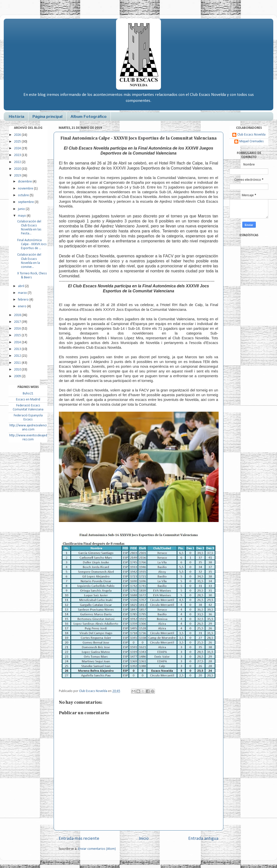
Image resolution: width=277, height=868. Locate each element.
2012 (18, 356)
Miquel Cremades (252, 141)
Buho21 (28, 394)
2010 (18, 370)
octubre (24, 195)
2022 (18, 162)
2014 (18, 342)
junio (22, 209)
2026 (18, 135)
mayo (22, 216)
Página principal (47, 116)
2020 (18, 169)
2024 (18, 148)
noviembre (26, 189)
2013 (18, 349)
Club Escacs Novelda (251, 135)
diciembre (25, 182)
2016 (18, 329)
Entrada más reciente (79, 839)
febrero (24, 300)
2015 (18, 335)
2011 (18, 363)
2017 (18, 322)
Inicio (144, 839)
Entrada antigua (203, 839)
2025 (18, 142)
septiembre (26, 202)
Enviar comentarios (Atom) (97, 849)
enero (23, 306)
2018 (18, 315)
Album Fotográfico (89, 116)
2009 (18, 376)
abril (21, 286)
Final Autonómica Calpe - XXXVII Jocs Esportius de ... (32, 244)
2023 (18, 155)
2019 (18, 176)
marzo (23, 293)
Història (16, 116)
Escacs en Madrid (28, 400)
